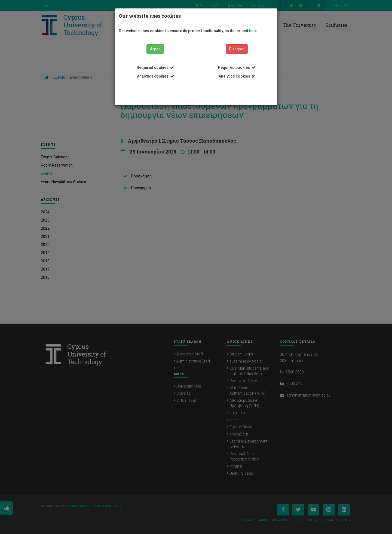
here (253, 31)
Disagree (237, 49)
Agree (155, 49)
